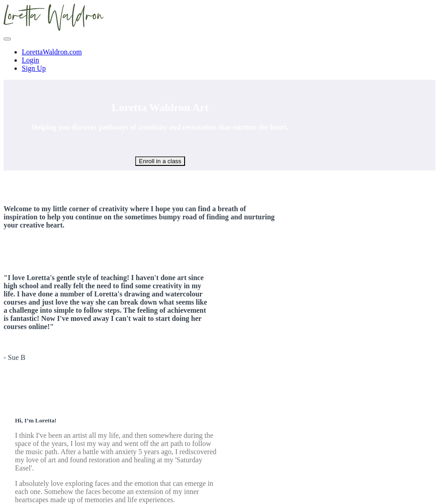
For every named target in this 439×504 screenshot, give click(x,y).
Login (30, 60)
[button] (7, 39)
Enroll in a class (160, 161)
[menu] (219, 60)
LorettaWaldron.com (52, 52)
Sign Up (34, 68)
